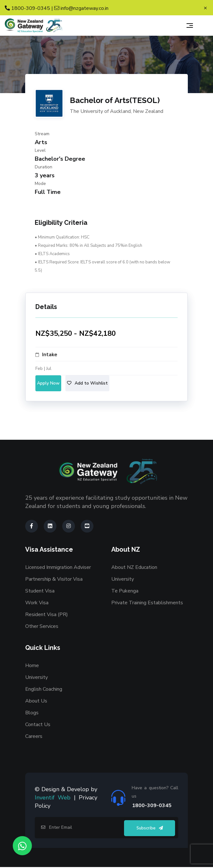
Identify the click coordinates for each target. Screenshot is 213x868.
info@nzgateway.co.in (81, 8)
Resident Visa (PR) (47, 614)
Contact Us (38, 725)
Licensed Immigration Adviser (58, 567)
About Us (36, 701)
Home (32, 666)
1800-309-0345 (27, 8)
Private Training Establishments (147, 603)
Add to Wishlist (87, 383)
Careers (34, 736)
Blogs (32, 713)
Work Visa (37, 603)
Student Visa (40, 591)
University (123, 579)
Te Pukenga (125, 591)
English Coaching (44, 689)
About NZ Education (134, 567)
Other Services (42, 626)
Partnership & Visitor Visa (54, 579)
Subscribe (150, 828)
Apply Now (48, 383)
